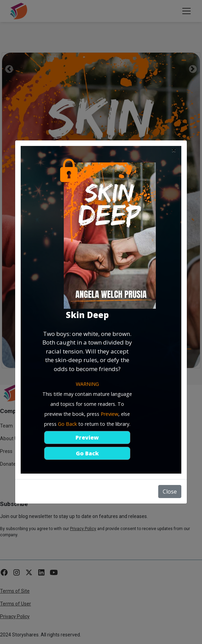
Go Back (87, 453)
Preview (87, 437)
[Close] (174, 150)
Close (170, 492)
